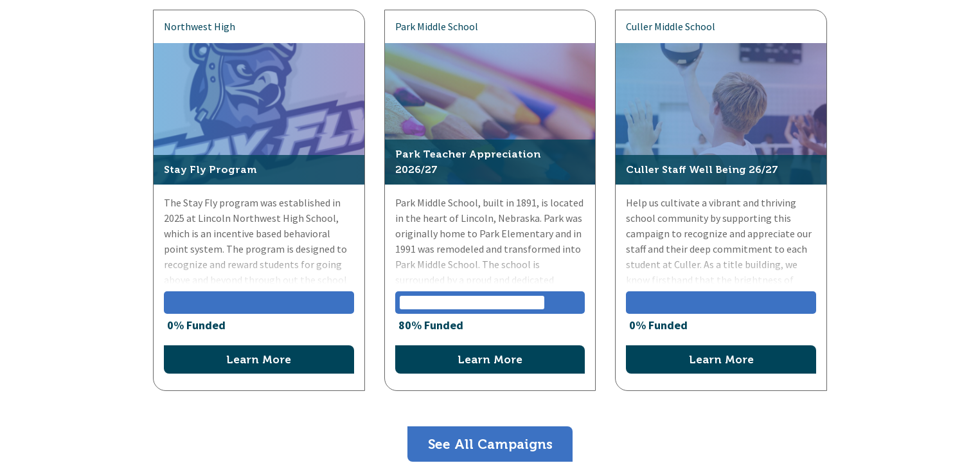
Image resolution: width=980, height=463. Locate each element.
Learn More (259, 359)
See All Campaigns (490, 444)
